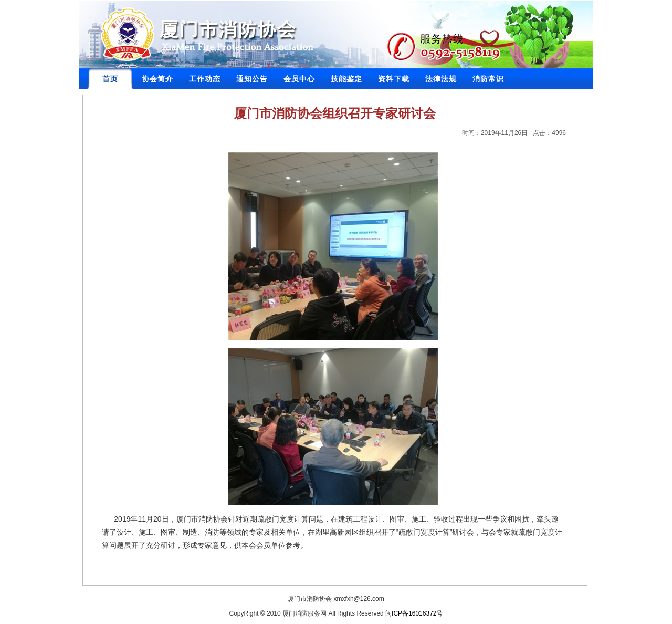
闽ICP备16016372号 (414, 613)
